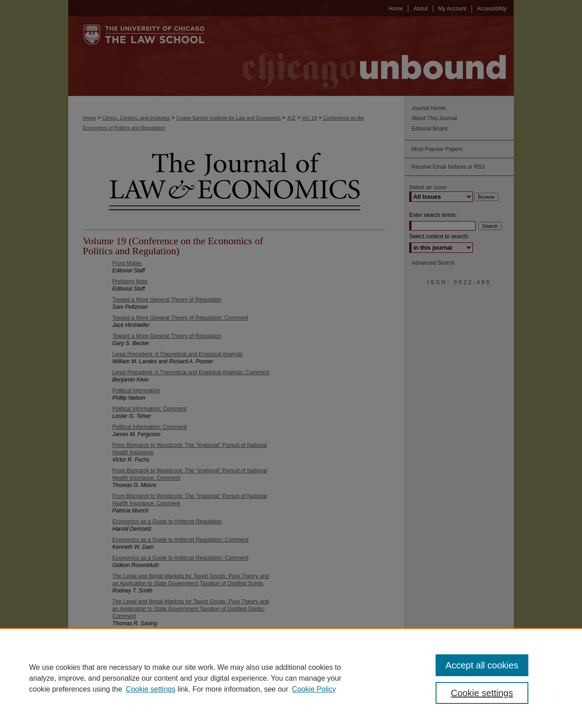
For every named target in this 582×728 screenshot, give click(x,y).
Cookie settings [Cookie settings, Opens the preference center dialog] (482, 693)
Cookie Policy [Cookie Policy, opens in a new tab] (314, 689)
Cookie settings (151, 689)
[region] (291, 678)
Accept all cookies (482, 665)
